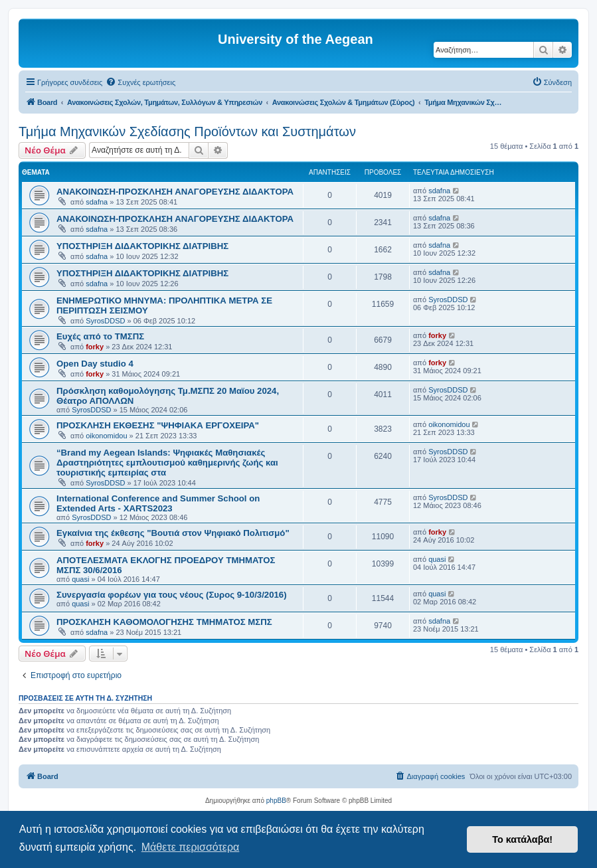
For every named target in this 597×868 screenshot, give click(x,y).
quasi (80, 579)
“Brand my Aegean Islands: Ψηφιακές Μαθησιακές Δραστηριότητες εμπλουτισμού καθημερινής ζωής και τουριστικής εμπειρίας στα (167, 463)
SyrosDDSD (105, 321)
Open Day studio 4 (95, 364)
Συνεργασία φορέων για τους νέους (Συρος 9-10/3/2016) (172, 595)
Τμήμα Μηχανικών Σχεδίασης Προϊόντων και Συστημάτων (187, 131)
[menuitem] (140, 82)
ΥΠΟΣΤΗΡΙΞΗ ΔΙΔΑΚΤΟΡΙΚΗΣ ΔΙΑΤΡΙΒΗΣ (142, 246)
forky (95, 347)
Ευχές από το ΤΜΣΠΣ (100, 336)
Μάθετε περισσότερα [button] (191, 847)
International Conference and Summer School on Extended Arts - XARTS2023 (158, 503)
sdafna (97, 202)
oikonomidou (106, 436)
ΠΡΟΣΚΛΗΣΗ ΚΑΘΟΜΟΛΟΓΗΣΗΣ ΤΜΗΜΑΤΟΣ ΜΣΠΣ (164, 622)
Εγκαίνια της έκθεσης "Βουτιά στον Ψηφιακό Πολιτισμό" (173, 533)
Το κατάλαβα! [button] (522, 839)
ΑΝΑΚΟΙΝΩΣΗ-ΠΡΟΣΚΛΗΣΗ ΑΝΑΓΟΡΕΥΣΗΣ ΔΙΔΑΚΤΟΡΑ (175, 192)
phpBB (276, 801)
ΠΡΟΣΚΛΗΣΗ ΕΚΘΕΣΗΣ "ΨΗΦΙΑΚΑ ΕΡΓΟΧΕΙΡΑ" (158, 425)
